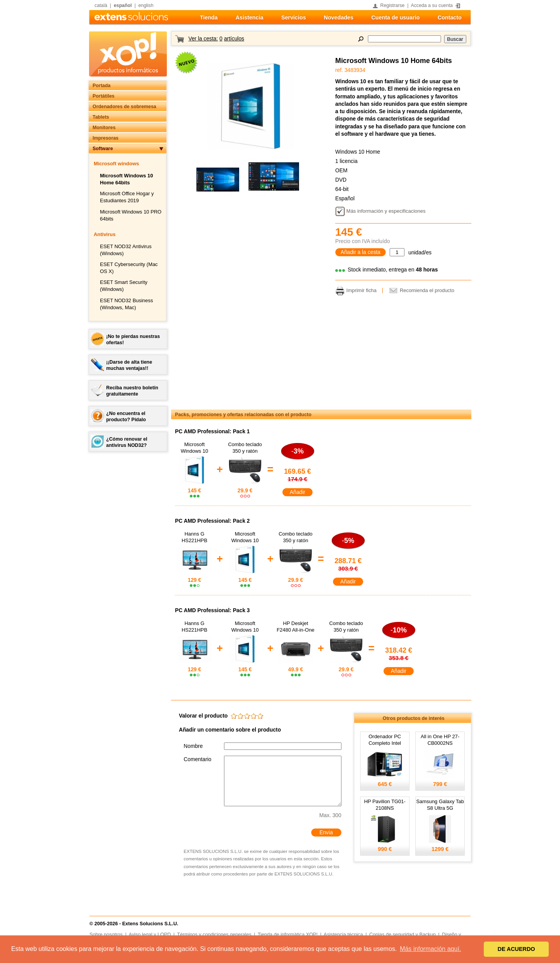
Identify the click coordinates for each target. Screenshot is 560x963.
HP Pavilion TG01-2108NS (385, 805)
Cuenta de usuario (395, 18)
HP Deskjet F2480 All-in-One (295, 627)
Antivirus (105, 234)
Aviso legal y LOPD (150, 935)
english (146, 5)
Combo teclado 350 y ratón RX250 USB (245, 451)
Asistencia (249, 18)
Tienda (209, 18)
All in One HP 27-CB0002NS (440, 740)
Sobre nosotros (106, 935)
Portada (101, 86)
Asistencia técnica (343, 935)
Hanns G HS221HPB (194, 537)
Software (103, 149)
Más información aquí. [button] (430, 949)
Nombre (193, 746)
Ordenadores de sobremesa (124, 107)
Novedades (339, 18)
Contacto (450, 18)
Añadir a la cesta (361, 252)
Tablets (101, 117)
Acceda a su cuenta (432, 5)
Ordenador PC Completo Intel (385, 740)
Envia (326, 833)
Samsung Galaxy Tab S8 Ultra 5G (440, 805)
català (101, 5)
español (123, 5)
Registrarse (393, 5)
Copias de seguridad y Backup (402, 935)
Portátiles (103, 96)
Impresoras (106, 138)
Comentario (197, 759)
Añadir (297, 492)
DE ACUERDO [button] (516, 949)
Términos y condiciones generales (214, 935)
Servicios (293, 18)
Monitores (104, 128)
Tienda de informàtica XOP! (288, 935)
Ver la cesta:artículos (216, 39)
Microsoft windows (116, 164)
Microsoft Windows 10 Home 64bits (394, 61)
